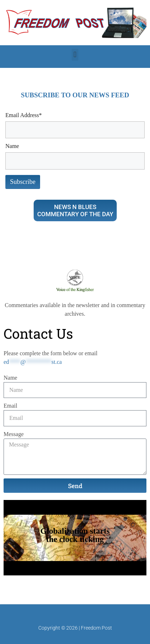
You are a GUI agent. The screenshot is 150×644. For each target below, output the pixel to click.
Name (10, 378)
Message (14, 434)
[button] (75, 55)
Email (10, 406)
